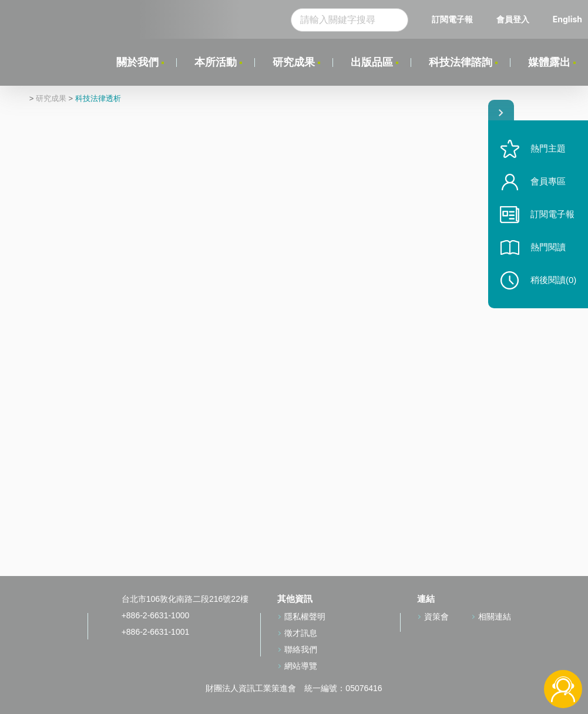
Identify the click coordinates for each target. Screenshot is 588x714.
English (567, 19)
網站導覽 (301, 666)
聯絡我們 (301, 649)
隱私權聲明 (305, 617)
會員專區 (548, 181)
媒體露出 (549, 62)
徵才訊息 (301, 633)
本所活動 (216, 62)
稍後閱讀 (553, 280)
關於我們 (137, 62)
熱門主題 (548, 148)
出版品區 (372, 62)
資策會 (436, 617)
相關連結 (495, 617)
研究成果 (294, 62)
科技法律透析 (98, 99)
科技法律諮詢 (461, 62)
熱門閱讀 (548, 247)
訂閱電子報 (452, 19)
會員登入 (513, 19)
